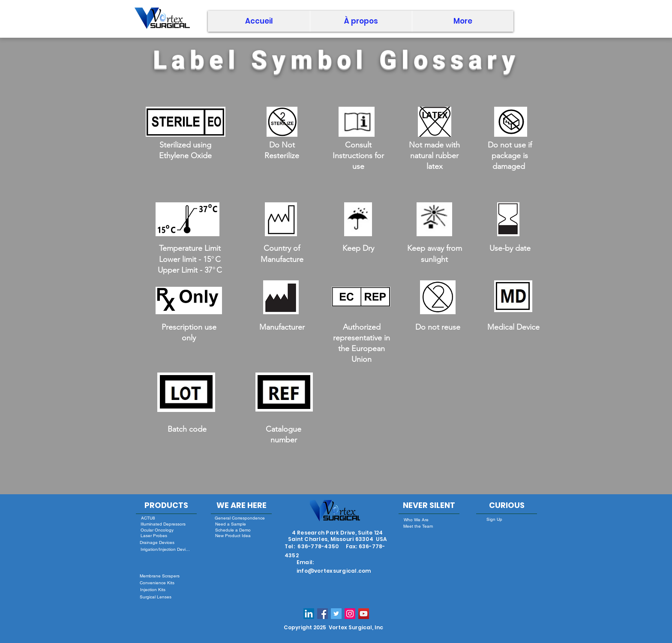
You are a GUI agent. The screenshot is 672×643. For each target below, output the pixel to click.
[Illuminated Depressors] (163, 524)
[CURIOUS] (507, 505)
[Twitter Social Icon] (336, 614)
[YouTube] (364, 614)
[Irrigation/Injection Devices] (166, 549)
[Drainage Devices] (157, 542)
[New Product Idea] (233, 535)
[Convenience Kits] (157, 583)
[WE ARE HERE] (241, 505)
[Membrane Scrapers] (160, 576)
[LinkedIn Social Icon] (309, 614)
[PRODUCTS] (166, 505)
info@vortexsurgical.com (334, 571)
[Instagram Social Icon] (350, 614)
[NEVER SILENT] (429, 505)
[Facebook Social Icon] (322, 614)
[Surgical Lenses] (155, 597)
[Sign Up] (494, 519)
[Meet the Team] (418, 526)
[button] (361, 21)
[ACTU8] (148, 518)
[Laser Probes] (154, 536)
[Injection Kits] (153, 590)
